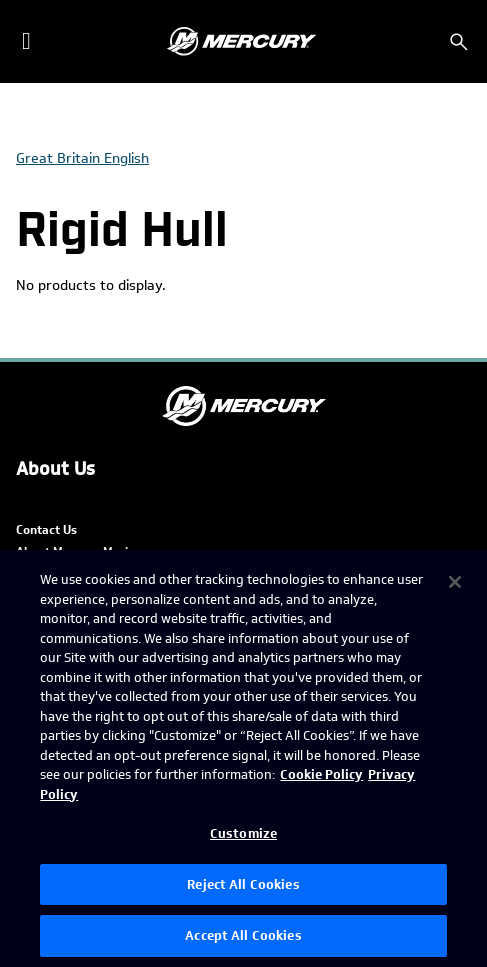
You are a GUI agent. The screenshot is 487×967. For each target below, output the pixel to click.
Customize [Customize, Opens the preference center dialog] (243, 833)
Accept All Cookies (243, 935)
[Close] (455, 582)
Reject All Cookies (243, 884)
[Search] (459, 42)
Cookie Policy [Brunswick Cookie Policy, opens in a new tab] (321, 774)
